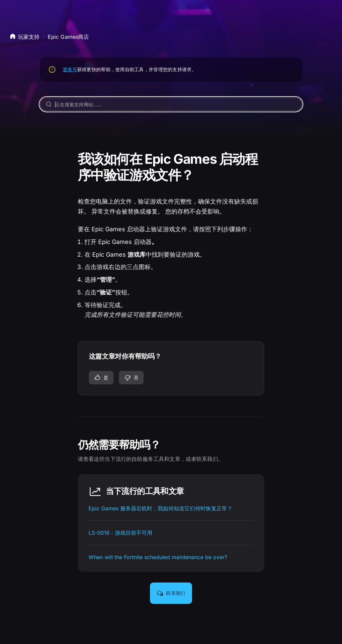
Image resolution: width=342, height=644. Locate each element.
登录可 (70, 69)
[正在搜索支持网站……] (171, 104)
